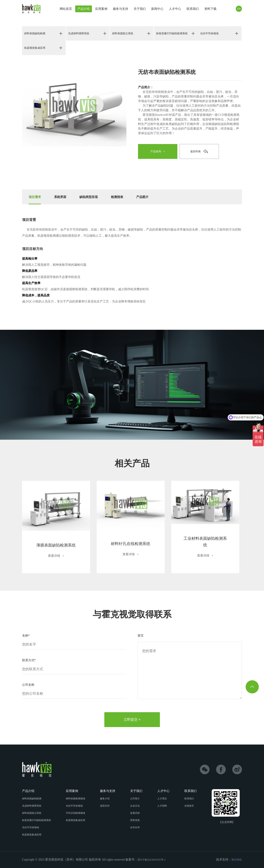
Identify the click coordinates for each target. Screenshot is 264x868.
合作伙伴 (138, 827)
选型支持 (108, 806)
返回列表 (196, 152)
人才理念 (164, 799)
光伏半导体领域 (211, 34)
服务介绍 (108, 799)
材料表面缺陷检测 (37, 34)
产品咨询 (156, 152)
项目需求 (36, 197)
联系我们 (193, 10)
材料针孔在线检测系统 (131, 543)
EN (239, 9)
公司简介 (138, 799)
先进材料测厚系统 (80, 34)
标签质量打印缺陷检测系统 (173, 33)
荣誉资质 (138, 820)
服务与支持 (121, 10)
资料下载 (210, 10)
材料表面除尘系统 (124, 34)
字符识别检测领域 (78, 813)
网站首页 (66, 9)
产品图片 (151, 197)
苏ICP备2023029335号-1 (153, 860)
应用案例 (101, 10)
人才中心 (175, 10)
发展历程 (138, 813)
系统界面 (63, 197)
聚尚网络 (236, 860)
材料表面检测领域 (78, 799)
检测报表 (124, 197)
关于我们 (140, 9)
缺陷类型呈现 (93, 197)
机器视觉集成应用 (37, 48)
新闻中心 (157, 10)
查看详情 (56, 556)
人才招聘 (164, 806)
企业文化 (138, 806)
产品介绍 (84, 9)
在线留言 (191, 806)
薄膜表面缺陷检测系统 (56, 545)
